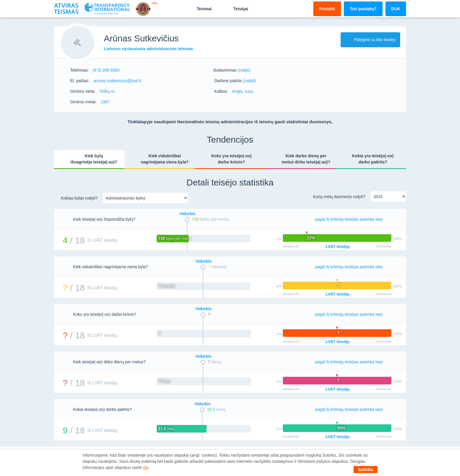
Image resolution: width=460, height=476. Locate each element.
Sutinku (365, 470)
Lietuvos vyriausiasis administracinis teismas (148, 49)
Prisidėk (327, 9)
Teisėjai (236, 9)
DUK (396, 9)
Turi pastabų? (363, 9)
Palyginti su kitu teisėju (370, 40)
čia (146, 467)
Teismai (199, 9)
